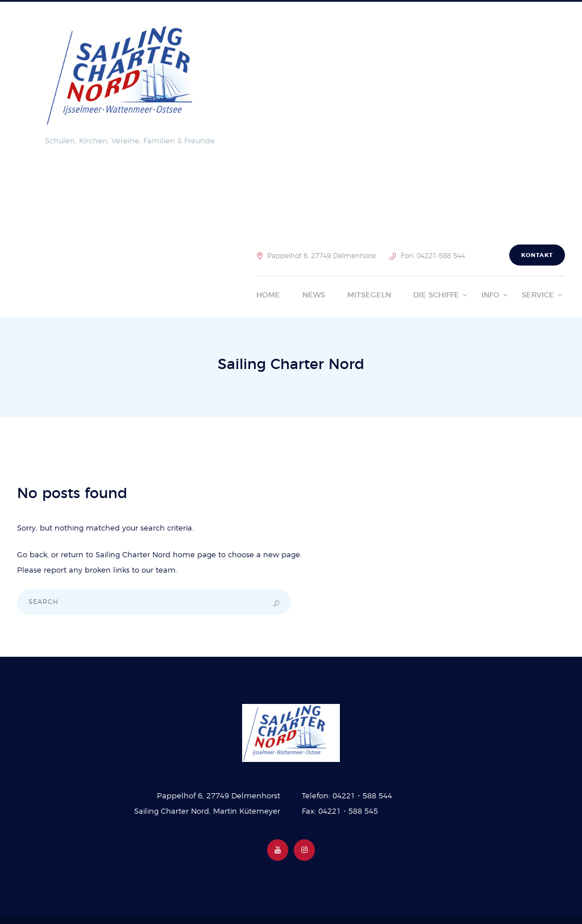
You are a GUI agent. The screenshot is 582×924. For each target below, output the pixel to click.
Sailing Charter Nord (133, 555)
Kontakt (537, 255)
